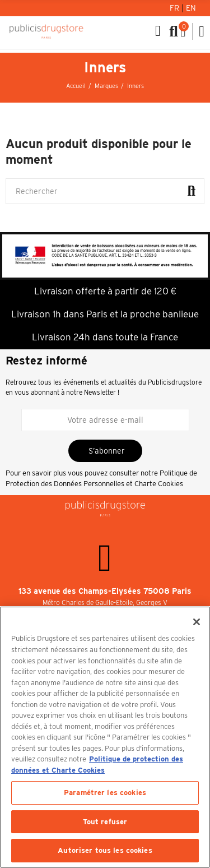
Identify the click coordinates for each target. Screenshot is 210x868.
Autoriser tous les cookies (105, 850)
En (191, 8)
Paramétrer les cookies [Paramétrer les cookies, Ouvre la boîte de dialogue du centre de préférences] (105, 793)
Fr (176, 8)
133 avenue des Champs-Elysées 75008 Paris (105, 591)
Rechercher (192, 191)
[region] (105, 737)
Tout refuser (105, 822)
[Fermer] (197, 622)
